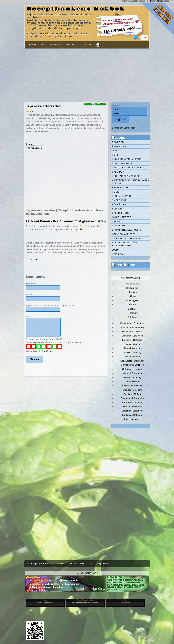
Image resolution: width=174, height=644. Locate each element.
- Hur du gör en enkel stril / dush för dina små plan (52, 584)
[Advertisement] (87, 75)
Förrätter (119, 205)
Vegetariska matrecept (127, 176)
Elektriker (132, 292)
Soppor (117, 209)
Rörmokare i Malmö (132, 407)
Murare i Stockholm (132, 373)
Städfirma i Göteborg (132, 415)
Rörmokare (132, 313)
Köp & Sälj (119, 254)
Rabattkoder (123, 265)
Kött (115, 155)
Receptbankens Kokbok (76, 9)
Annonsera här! (131, 278)
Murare (132, 305)
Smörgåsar (119, 200)
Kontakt (32, 45)
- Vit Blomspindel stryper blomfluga (44, 587)
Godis (116, 192)
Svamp (116, 221)
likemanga (35, 144)
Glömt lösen (129, 128)
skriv (43, 45)
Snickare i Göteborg (132, 390)
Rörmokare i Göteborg (132, 402)
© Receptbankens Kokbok (40, 564)
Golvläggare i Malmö (132, 369)
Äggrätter (119, 146)
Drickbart (119, 226)
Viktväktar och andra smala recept (131, 182)
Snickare (132, 309)
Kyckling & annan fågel (127, 159)
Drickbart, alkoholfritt (128, 230)
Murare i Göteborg (132, 377)
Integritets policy (77, 564)
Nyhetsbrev (86, 45)
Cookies (61, 564)
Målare (132, 296)
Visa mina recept (34, 148)
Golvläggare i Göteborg (132, 365)
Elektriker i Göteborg (132, 340)
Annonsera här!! (87, 573)
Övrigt (117, 151)
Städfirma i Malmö (132, 419)
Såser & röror (122, 213)
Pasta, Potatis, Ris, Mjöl (128, 168)
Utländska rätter (124, 234)
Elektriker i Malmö (132, 344)
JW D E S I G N (47, 351)
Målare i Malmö (132, 357)
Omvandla (71, 45)
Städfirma (132, 317)
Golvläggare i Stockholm (132, 361)
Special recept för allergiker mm (125, 244)
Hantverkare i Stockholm (132, 323)
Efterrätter (120, 188)
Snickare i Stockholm (132, 386)
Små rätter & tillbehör (127, 238)
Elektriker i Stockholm (132, 336)
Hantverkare (132, 288)
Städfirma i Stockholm (132, 411)
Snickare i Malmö (132, 394)
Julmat (117, 250)
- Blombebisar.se (34, 577)
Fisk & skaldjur (122, 163)
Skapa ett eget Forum (99, 564)
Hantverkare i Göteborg (132, 327)
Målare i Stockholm (132, 348)
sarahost (33, 259)
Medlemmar (56, 45)
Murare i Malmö (132, 382)
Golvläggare (132, 300)
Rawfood (118, 142)
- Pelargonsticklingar (37, 590)
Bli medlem (118, 128)
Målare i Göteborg (132, 352)
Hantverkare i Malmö (132, 331)
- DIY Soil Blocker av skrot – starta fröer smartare (52, 581)
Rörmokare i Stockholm (132, 398)
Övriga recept (122, 217)
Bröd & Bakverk (122, 196)
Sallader (118, 172)
